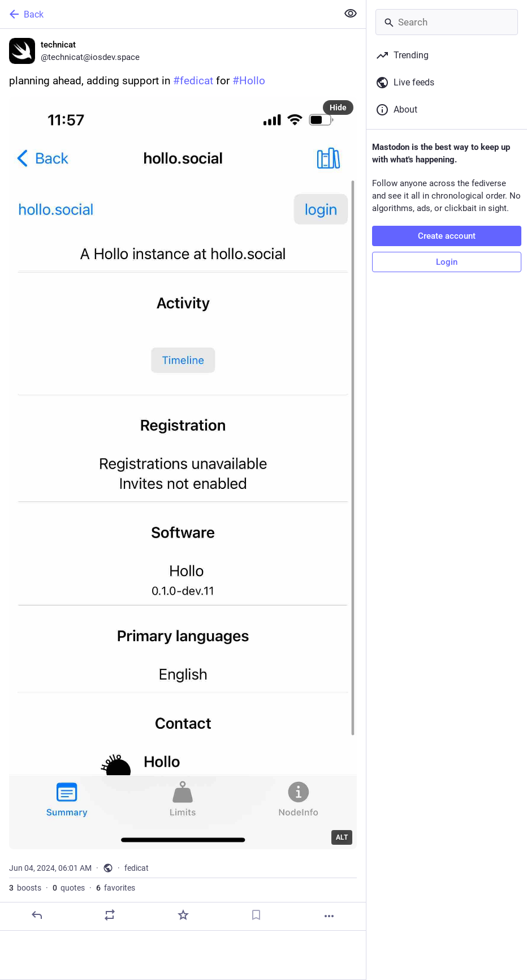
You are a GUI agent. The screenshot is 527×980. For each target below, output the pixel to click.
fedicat (137, 868)
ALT (342, 837)
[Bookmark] (256, 915)
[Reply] (37, 915)
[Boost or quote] (110, 915)
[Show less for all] (351, 14)
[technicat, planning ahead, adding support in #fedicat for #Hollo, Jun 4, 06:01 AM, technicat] (183, 480)
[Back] (168, 14)
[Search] (447, 22)
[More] (329, 916)
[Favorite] (183, 915)
